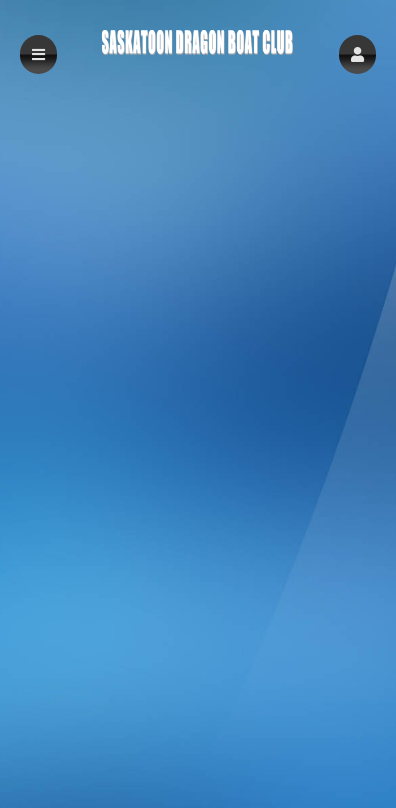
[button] (357, 54)
